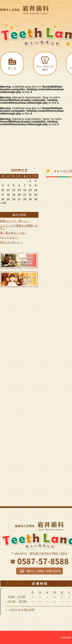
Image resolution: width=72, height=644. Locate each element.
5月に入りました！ (12, 242)
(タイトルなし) (9, 237)
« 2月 (3, 203)
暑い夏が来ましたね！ (13, 233)
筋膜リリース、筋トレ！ (15, 221)
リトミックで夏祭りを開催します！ (19, 227)
